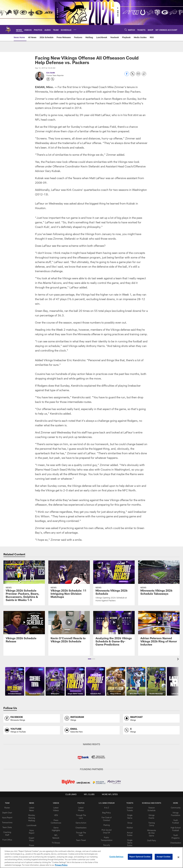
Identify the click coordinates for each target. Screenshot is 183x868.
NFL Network (57, 833)
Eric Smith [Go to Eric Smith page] (51, 73)
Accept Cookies (164, 857)
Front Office (10, 840)
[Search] (126, 30)
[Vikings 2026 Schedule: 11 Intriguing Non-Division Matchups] (69, 581)
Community (173, 807)
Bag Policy (106, 812)
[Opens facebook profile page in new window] (32, 718)
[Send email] (138, 75)
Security (106, 843)
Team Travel (81, 838)
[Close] (178, 857)
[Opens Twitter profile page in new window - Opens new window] (53, 79)
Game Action (81, 822)
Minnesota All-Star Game (150, 831)
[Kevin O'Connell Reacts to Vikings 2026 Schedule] (69, 629)
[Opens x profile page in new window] (151, 730)
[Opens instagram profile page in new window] (92, 718)
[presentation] (178, 659)
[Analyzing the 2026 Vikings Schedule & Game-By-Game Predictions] (114, 630)
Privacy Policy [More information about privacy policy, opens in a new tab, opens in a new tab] (61, 865)
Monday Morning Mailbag (33, 817)
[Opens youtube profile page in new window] (32, 730)
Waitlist (129, 826)
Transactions (10, 824)
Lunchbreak (33, 824)
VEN (57, 815)
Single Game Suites (129, 841)
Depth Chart (10, 812)
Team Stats (10, 829)
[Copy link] (144, 74)
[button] (90, 659)
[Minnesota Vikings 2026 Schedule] (114, 583)
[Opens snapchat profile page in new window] (151, 718)
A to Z (106, 807)
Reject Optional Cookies (140, 857)
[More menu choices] (75, 30)
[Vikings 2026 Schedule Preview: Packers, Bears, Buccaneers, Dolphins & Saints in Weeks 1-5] (24, 583)
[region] (91, 858)
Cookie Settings (116, 857)
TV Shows (57, 838)
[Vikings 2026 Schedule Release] (24, 629)
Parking (106, 824)
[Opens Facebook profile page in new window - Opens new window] (48, 79)
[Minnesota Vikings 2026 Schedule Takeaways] (159, 579)
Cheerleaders (81, 826)
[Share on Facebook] (127, 75)
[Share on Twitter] (133, 75)
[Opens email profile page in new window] (92, 730)
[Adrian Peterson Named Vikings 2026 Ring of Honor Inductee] (159, 630)
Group (129, 822)
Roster (10, 807)
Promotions (173, 845)
